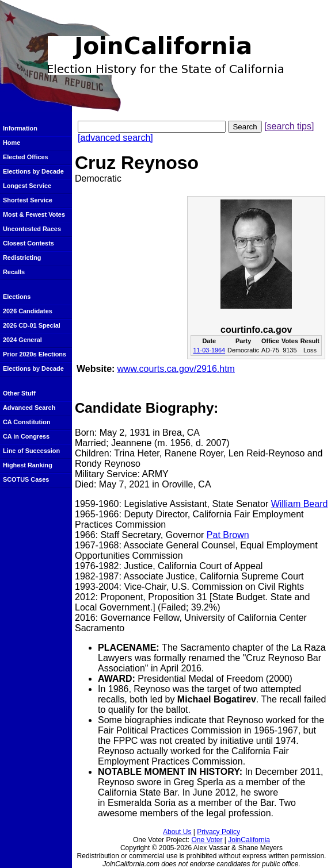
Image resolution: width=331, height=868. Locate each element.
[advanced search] (115, 138)
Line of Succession (31, 451)
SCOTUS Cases (26, 479)
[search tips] (289, 126)
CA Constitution (26, 422)
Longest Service (27, 186)
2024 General (22, 340)
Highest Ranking (28, 465)
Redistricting (22, 258)
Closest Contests (28, 243)
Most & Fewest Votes (34, 214)
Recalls (14, 272)
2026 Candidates (28, 311)
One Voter (207, 840)
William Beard (300, 504)
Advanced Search (29, 408)
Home (12, 143)
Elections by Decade (33, 171)
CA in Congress (26, 436)
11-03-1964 (209, 350)
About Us (177, 832)
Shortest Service (28, 200)
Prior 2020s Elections (35, 354)
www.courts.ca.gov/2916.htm (176, 369)
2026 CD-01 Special (32, 325)
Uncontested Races (32, 229)
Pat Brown (228, 535)
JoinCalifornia (249, 840)
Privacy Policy (218, 832)
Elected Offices (26, 157)
